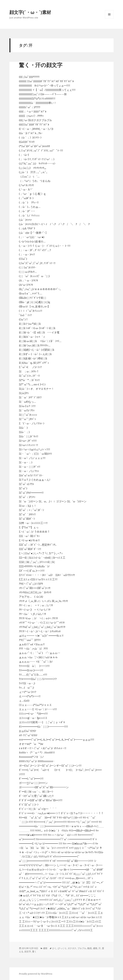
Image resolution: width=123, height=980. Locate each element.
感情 (45, 948)
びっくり (62, 948)
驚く (34, 951)
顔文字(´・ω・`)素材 (30, 12)
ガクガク (72, 948)
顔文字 (28, 951)
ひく (54, 948)
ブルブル (82, 948)
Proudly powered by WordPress (36, 974)
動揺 (90, 948)
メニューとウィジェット (109, 19)
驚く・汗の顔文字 (41, 65)
